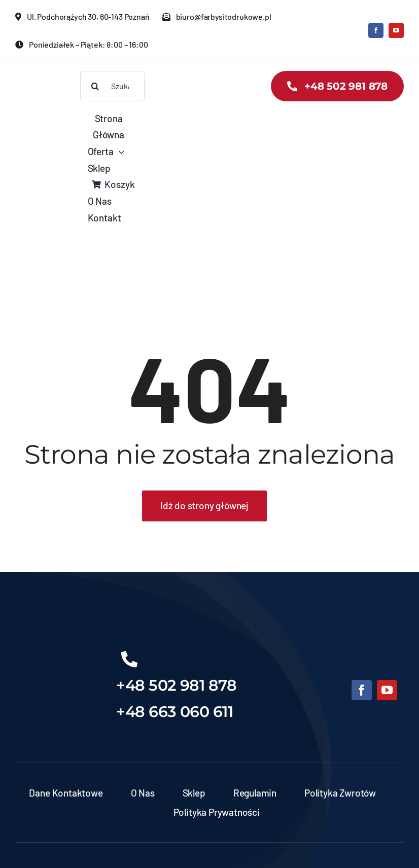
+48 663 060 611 (174, 712)
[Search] (95, 86)
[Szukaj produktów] (113, 86)
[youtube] (396, 30)
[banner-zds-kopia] (44, 76)
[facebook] (376, 30)
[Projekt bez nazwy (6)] (58, 653)
